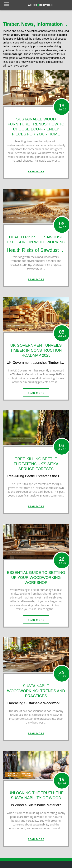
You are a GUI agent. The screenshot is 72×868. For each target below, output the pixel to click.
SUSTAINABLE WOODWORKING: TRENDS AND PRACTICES (36, 691)
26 (62, 560)
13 (62, 107)
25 (62, 674)
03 (62, 333)
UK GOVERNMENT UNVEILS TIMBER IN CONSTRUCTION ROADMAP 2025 (36, 350)
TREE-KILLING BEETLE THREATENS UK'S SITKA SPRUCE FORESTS (36, 464)
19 (62, 780)
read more (36, 171)
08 (62, 225)
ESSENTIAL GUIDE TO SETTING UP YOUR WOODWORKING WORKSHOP (36, 578)
